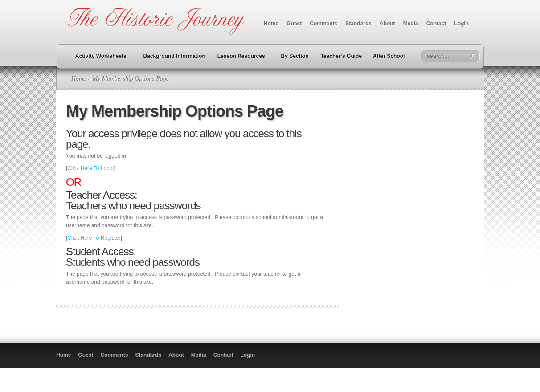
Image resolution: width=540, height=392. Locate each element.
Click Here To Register (94, 238)
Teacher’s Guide (341, 56)
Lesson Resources (241, 56)
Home (271, 24)
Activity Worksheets (101, 56)
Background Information (174, 56)
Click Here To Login (90, 168)
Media (411, 24)
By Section (295, 56)
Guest (294, 24)
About (387, 24)
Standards (358, 24)
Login (461, 24)
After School (389, 56)
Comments (323, 24)
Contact (436, 24)
